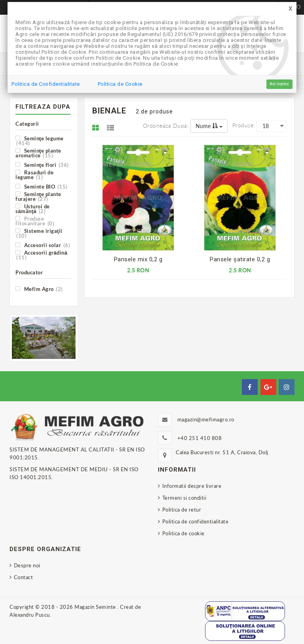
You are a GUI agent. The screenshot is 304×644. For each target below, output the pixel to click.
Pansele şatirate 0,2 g (240, 259)
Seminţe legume (40, 141)
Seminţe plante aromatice (38, 153)
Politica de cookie (183, 533)
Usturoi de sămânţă (33, 209)
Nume (209, 126)
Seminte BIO (42, 186)
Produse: (244, 125)
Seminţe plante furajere (38, 196)
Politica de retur (182, 510)
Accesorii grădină (41, 255)
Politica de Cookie (120, 84)
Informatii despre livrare (192, 486)
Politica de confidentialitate (196, 521)
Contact (24, 577)
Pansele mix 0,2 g (138, 259)
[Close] (291, 9)
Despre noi (27, 565)
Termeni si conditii (184, 498)
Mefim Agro (39, 289)
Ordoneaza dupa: (166, 126)
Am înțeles (279, 84)
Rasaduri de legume (34, 175)
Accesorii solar (43, 245)
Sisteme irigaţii (39, 233)
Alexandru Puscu (30, 615)
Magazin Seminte (96, 607)
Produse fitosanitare (35, 221)
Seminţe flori (42, 165)
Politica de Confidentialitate (46, 84)
